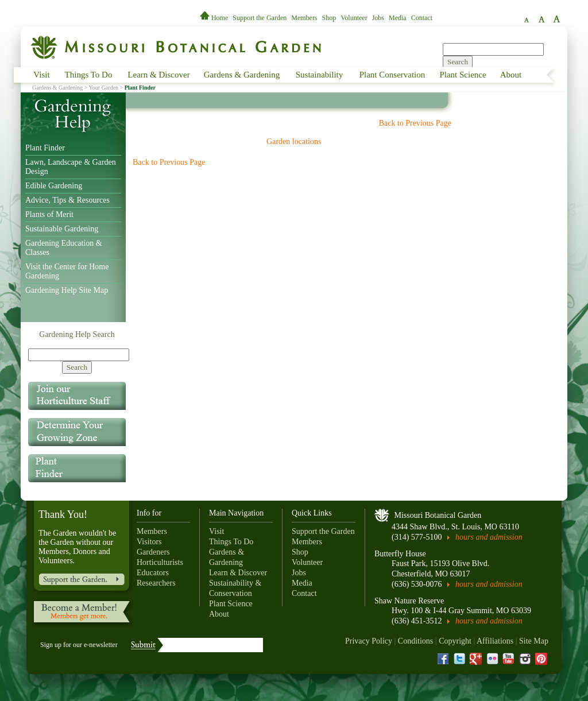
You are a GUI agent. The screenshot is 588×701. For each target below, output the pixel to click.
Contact (422, 18)
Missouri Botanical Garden (438, 515)
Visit (41, 75)
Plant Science (463, 75)
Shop (329, 18)
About (511, 75)
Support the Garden (260, 18)
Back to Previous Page (415, 123)
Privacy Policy (369, 641)
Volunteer (354, 18)
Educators (153, 573)
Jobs (378, 18)
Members (304, 18)
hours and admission (489, 537)
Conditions (415, 641)
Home (215, 18)
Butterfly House (400, 554)
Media (398, 18)
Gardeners (153, 552)
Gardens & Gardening (242, 75)
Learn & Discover (158, 75)
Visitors (149, 542)
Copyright (455, 641)
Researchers (156, 583)
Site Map (534, 641)
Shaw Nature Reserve (409, 601)
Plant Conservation (392, 75)
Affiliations (495, 641)
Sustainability (320, 75)
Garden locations (294, 142)
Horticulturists (160, 562)
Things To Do (89, 75)
